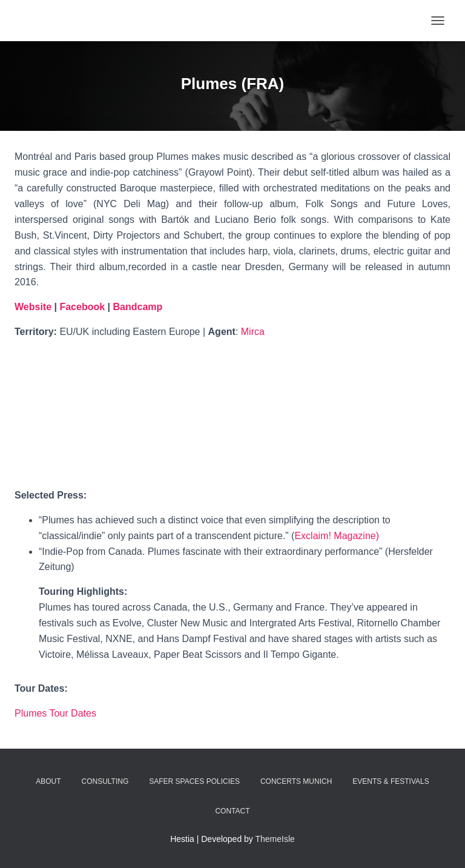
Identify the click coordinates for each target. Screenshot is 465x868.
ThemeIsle (275, 839)
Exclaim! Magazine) (337, 536)
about (48, 781)
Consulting (105, 781)
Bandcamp (138, 307)
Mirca (253, 332)
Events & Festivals (391, 781)
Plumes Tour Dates (55, 713)
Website (33, 307)
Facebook (83, 307)
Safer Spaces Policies (194, 781)
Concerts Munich (296, 781)
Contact (232, 811)
